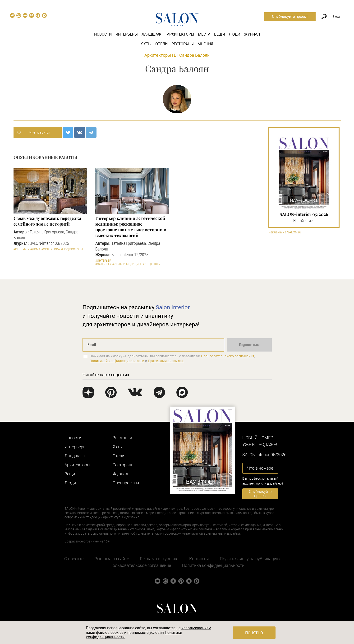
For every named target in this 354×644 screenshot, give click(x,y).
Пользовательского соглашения (228, 356)
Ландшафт (152, 34)
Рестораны (183, 44)
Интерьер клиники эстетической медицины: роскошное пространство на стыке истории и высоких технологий (131, 227)
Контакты (199, 559)
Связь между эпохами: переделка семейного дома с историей (47, 221)
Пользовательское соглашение (140, 565)
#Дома (35, 249)
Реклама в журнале (159, 559)
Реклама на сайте (112, 559)
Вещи (220, 34)
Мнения (205, 44)
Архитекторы (181, 34)
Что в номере (260, 468)
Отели (161, 44)
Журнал (252, 34)
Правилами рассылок (166, 361)
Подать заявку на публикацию (250, 559)
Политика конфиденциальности (213, 565)
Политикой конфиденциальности (117, 361)
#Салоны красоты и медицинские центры (128, 264)
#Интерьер (21, 249)
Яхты (146, 44)
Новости (103, 34)
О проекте (74, 559)
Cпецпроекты (126, 483)
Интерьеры (127, 34)
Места (204, 34)
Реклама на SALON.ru (285, 232)
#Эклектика (51, 249)
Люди (234, 34)
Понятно (254, 633)
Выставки (122, 438)
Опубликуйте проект (290, 16)
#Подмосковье (72, 249)
